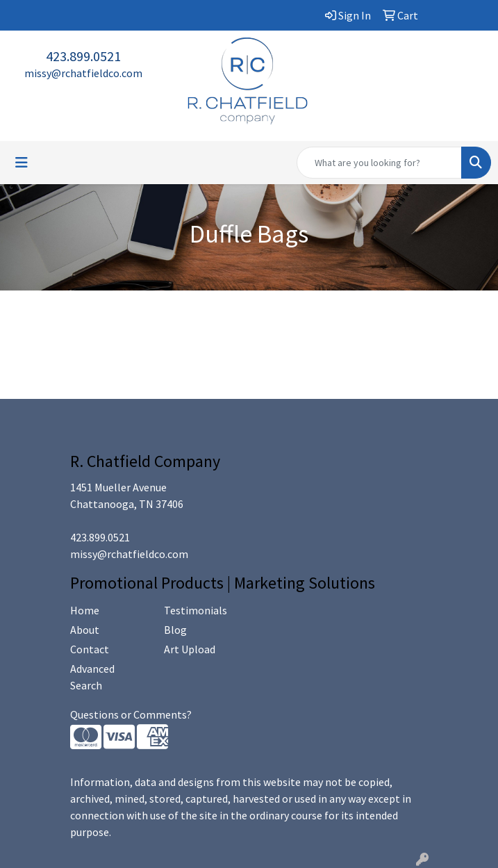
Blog (175, 630)
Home (85, 610)
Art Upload (190, 649)
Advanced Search (92, 677)
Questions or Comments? (131, 714)
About (85, 630)
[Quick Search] (379, 163)
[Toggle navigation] (22, 163)
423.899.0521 (83, 56)
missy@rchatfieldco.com (83, 73)
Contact (90, 649)
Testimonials (196, 610)
